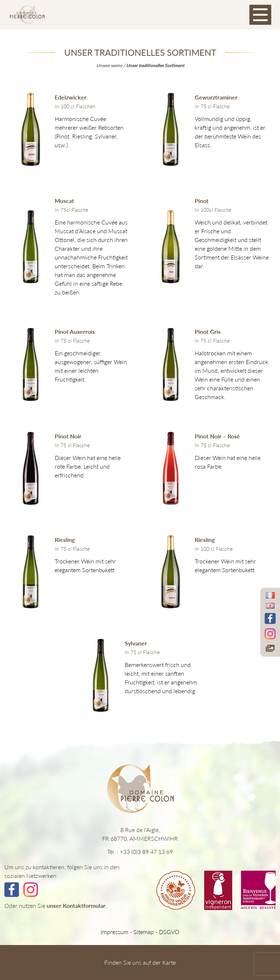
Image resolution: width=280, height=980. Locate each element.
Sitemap (144, 932)
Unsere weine (109, 65)
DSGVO (169, 932)
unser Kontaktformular (76, 905)
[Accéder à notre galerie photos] (270, 648)
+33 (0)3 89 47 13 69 (146, 852)
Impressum (114, 932)
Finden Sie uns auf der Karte (140, 962)
